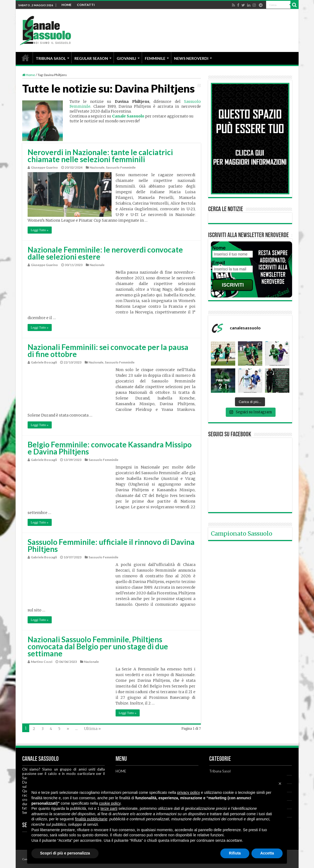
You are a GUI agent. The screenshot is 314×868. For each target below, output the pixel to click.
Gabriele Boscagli (44, 362)
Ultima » (92, 729)
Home (29, 75)
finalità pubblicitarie (91, 819)
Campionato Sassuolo (242, 534)
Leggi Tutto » (40, 230)
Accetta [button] (267, 853)
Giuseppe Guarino (44, 167)
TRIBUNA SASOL (51, 58)
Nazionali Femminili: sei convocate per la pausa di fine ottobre (108, 351)
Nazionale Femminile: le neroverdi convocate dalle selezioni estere (105, 253)
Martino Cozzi (42, 662)
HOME (66, 5)
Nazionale (97, 167)
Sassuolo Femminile (121, 167)
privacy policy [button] (189, 792)
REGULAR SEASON (91, 58)
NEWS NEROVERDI (191, 58)
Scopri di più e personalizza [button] (65, 853)
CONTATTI (86, 5)
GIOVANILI (126, 58)
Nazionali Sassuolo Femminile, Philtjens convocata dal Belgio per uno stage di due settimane (98, 646)
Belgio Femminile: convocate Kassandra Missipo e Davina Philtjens (110, 448)
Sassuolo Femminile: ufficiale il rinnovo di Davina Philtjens (111, 545)
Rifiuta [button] (235, 853)
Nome (219, 248)
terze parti (109, 808)
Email (219, 263)
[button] (280, 784)
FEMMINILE (155, 58)
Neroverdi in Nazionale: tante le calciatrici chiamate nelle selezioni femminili (100, 156)
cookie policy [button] (110, 803)
